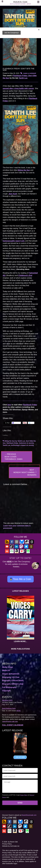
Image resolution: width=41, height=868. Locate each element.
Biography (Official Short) (13, 681)
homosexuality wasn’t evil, (14, 241)
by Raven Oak (13, 842)
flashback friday (12, 443)
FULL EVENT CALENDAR (13, 725)
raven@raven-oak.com (10, 721)
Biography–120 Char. (11, 677)
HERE (9, 562)
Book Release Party (9, 708)
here (9, 405)
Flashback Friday (30, 405)
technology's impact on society (23, 445)
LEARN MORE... (20, 641)
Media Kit (6, 670)
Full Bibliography (9, 687)
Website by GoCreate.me (11, 846)
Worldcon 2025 (7, 700)
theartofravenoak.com (29, 815)
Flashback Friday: (21, 76)
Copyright (6, 691)
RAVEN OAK (21, 2)
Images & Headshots (11, 674)
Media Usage (8, 667)
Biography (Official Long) (13, 684)
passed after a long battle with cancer (18, 88)
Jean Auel (13, 194)
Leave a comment (30, 73)
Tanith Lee (23, 78)
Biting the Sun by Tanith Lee (15, 441)
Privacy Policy (24, 795)
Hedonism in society (26, 443)
